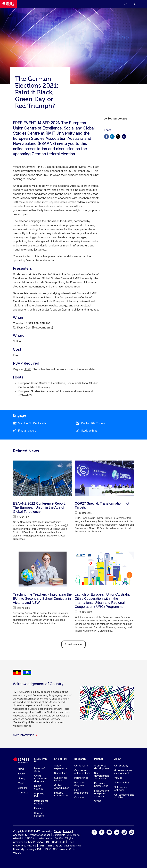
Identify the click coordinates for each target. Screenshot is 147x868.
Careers (23, 788)
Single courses (39, 787)
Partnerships (81, 778)
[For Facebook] (94, 832)
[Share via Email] (124, 136)
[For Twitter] (102, 832)
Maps (21, 783)
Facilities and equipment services (102, 793)
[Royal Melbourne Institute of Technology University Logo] (8, 4)
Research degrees (80, 784)
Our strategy (121, 766)
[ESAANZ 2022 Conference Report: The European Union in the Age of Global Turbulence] (43, 478)
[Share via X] (118, 136)
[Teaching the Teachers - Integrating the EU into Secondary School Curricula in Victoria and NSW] (43, 569)
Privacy (67, 831)
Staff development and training (102, 776)
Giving (98, 801)
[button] (135, 4)
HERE (27, 369)
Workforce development (102, 767)
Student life (61, 773)
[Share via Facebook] (106, 136)
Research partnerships (101, 785)
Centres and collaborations (82, 772)
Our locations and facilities (124, 796)
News (21, 769)
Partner (99, 759)
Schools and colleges (121, 789)
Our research (82, 766)
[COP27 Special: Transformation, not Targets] (104, 478)
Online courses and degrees (41, 778)
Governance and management (124, 772)
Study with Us (40, 760)
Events (22, 774)
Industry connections (61, 794)
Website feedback (40, 835)
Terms (57, 831)
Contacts (23, 792)
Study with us (89, 431)
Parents (38, 808)
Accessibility (20, 835)
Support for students (61, 779)
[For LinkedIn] (117, 832)
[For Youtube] (109, 832)
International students (41, 802)
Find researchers (81, 791)
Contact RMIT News (93, 423)
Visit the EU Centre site (32, 423)
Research (80, 759)
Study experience (61, 767)
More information (25, 735)
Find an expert (27, 431)
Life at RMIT (62, 759)
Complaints (59, 835)
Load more (73, 644)
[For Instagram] (124, 832)
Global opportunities (62, 787)
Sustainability (122, 782)
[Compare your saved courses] (127, 4)
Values (118, 778)
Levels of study (39, 770)
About (118, 759)
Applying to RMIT (41, 795)
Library (22, 778)
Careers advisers (39, 814)
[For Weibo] (132, 832)
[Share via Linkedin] (112, 136)
